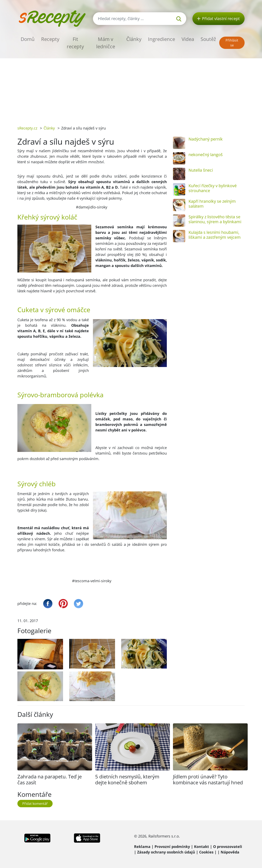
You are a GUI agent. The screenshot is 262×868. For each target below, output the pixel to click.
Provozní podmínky (172, 847)
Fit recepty (75, 43)
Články (134, 39)
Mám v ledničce (106, 43)
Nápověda (230, 852)
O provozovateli (228, 847)
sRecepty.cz (27, 128)
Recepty (50, 39)
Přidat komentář (35, 804)
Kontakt (202, 847)
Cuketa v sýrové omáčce (54, 310)
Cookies (206, 852)
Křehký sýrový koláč (47, 217)
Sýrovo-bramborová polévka (60, 395)
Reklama (142, 847)
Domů (28, 39)
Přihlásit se (232, 43)
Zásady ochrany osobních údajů (166, 852)
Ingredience (161, 39)
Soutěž (208, 39)
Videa (188, 39)
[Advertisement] (131, 89)
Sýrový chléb (37, 484)
